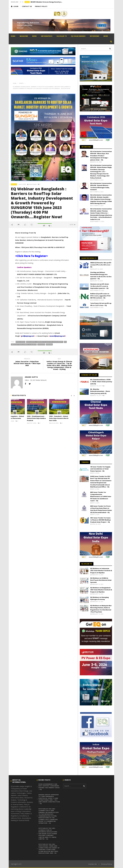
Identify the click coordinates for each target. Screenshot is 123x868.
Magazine (24, 36)
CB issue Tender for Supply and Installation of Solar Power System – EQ (100, 469)
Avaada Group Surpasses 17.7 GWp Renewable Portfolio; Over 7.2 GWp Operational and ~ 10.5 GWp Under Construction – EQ (49, 799)
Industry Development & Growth (24, 344)
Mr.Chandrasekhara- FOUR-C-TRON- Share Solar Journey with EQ (101, 382)
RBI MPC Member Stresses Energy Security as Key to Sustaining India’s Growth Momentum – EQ (47, 2)
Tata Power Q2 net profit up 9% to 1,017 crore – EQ (101, 304)
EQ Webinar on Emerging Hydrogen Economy (99, 598)
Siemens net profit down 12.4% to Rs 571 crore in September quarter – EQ (100, 286)
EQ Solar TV (62, 36)
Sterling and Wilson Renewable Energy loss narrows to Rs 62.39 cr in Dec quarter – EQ (101, 276)
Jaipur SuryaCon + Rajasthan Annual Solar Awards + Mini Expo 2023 (27, 362)
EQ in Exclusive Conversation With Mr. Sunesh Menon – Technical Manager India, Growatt (101, 186)
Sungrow (41, 344)
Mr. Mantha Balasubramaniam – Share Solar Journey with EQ (100, 391)
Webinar (49, 344)
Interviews (95, 36)
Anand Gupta (33, 184)
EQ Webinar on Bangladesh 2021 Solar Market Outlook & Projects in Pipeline (101, 590)
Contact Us (27, 6)
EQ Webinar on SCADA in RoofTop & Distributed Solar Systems (101, 580)
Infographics (47, 36)
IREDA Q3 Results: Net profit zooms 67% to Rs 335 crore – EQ (101, 265)
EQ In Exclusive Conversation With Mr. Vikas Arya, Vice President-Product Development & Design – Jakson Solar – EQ (101, 156)
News (34, 36)
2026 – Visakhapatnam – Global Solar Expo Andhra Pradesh (43, 418)
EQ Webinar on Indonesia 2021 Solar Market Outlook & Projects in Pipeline (101, 571)
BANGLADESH (21, 342)
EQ (65, 342)
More (106, 36)
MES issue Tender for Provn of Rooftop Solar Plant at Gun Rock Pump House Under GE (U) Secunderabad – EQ (101, 509)
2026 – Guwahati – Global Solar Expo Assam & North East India (65, 418)
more (73, 225)
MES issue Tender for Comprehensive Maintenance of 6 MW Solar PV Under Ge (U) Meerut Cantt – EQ (101, 496)
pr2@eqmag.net (28, 336)
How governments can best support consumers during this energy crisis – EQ (49, 787)
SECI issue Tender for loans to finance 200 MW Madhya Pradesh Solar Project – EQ (101, 520)
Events (14, 184)
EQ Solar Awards (78, 36)
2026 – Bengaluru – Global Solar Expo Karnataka (20, 417)
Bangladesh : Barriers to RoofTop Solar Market (45, 342)
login (16, 6)
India (27, 2)
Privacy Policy (41, 6)
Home (13, 36)
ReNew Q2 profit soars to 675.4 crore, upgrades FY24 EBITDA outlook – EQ (100, 296)
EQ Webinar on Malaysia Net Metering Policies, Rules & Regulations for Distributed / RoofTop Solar (101, 609)
